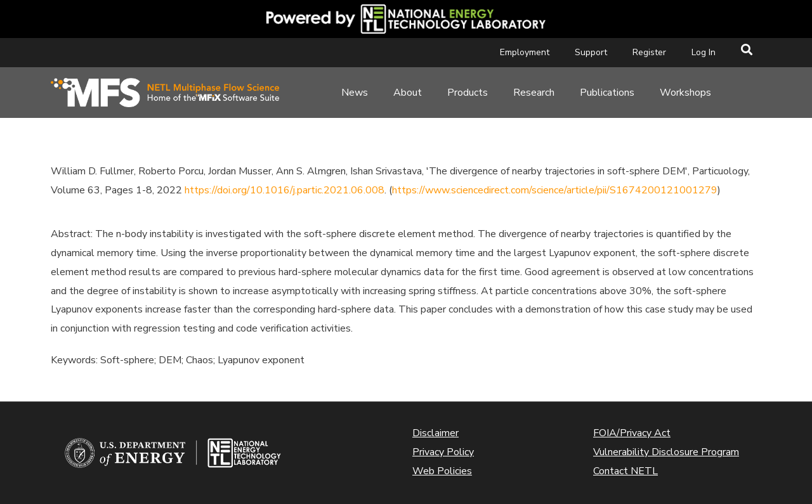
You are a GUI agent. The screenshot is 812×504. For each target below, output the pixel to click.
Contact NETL (625, 471)
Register (649, 52)
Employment (525, 52)
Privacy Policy (443, 452)
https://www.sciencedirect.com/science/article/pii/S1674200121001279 (555, 190)
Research (534, 93)
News (355, 93)
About (408, 93)
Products (468, 93)
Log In (704, 52)
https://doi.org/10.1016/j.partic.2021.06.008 (285, 190)
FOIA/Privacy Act (632, 433)
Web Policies (442, 471)
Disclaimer (435, 433)
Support (591, 52)
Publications (607, 93)
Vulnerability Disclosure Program (666, 452)
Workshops (685, 93)
